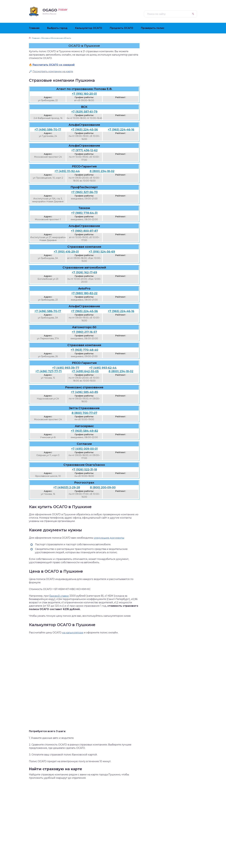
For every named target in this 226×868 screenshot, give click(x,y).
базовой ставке (59, 596)
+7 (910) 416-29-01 (66, 252)
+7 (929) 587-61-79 (84, 112)
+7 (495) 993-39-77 (66, 368)
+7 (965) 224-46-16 (121, 130)
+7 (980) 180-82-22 (84, 293)
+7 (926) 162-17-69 (84, 272)
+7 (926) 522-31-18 (84, 470)
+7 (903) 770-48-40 (84, 350)
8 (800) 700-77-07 (84, 413)
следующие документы (109, 538)
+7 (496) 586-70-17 (48, 130)
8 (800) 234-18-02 (102, 171)
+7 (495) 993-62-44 (103, 368)
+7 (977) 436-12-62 (84, 150)
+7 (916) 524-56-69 (102, 252)
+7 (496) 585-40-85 (84, 392)
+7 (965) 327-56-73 (84, 192)
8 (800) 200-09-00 (103, 487)
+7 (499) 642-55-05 (85, 371)
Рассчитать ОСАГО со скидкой (54, 65)
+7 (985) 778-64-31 (84, 213)
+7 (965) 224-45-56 (84, 130)
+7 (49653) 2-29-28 (67, 487)
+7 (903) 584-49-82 (84, 431)
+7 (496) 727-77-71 (49, 371)
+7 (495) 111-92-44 (67, 171)
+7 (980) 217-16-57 (84, 332)
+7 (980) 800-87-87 (84, 231)
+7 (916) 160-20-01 (84, 94)
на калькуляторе (73, 633)
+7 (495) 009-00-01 (84, 449)
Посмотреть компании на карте (53, 71)
